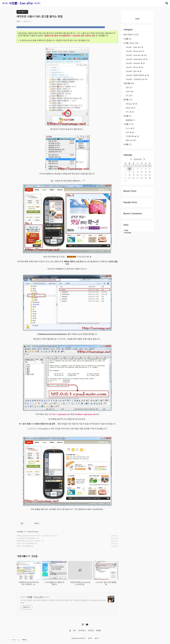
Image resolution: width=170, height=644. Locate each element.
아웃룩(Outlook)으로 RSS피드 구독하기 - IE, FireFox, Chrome (35, 536)
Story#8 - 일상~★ (134, 71)
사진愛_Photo (131, 43)
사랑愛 (127, 39)
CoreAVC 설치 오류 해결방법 (25, 544)
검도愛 (127, 116)
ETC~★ (130, 112)
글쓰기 (97, 638)
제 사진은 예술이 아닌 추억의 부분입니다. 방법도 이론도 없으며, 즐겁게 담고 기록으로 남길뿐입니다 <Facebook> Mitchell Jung (63, 602)
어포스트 (83, 638)
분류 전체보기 (131, 35)
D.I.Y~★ (130, 128)
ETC (129, 96)
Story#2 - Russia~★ (135, 51)
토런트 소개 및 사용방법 (24, 546)
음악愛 (128, 100)
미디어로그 (82, 631)
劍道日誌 (130, 120)
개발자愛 (129, 83)
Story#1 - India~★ (134, 47)
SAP (129, 88)
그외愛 (128, 124)
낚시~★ (130, 132)
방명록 (99, 631)
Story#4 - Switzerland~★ (137, 59)
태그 (74, 631)
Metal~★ (131, 108)
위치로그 (91, 631)
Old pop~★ (132, 104)
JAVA (130, 92)
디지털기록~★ (132, 136)
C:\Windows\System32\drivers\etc (52, 334)
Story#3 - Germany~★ (136, 55)
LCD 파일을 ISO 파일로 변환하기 (26, 538)
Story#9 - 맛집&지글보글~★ (137, 75)
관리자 (90, 638)
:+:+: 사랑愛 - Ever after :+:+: (21, 3)
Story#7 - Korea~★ (134, 67)
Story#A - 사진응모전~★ (137, 79)
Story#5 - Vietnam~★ (135, 63)
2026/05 (138, 159)
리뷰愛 (127, 144)
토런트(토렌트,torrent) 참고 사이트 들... (29, 541)
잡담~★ (131, 140)
